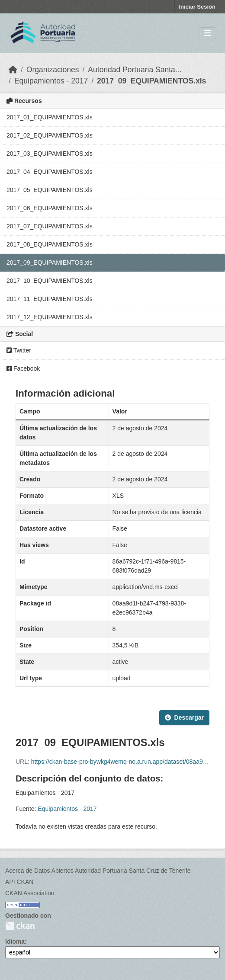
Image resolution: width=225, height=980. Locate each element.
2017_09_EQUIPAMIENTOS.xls (151, 81)
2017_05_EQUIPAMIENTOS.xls (50, 190)
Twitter (19, 350)
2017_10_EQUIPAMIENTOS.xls (50, 281)
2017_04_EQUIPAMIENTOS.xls (50, 172)
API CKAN (19, 882)
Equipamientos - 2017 (51, 81)
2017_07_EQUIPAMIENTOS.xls (50, 226)
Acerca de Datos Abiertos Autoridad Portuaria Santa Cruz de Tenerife (98, 871)
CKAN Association (30, 893)
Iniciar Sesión (197, 7)
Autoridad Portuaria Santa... (135, 70)
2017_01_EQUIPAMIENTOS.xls (50, 117)
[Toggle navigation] (207, 34)
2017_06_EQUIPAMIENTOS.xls (50, 208)
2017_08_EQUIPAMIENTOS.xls (50, 244)
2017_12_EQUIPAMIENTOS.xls (50, 317)
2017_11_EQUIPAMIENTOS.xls (50, 299)
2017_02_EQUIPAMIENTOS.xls (50, 135)
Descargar (185, 717)
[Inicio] (13, 70)
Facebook (23, 368)
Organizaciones (53, 70)
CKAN (20, 926)
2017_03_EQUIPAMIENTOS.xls (50, 154)
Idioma (15, 942)
